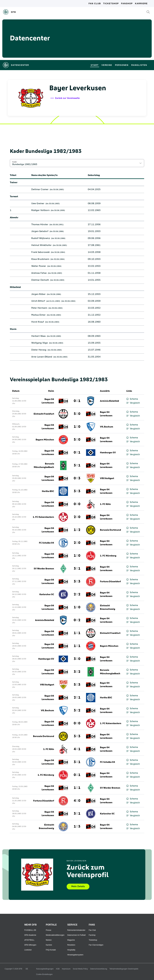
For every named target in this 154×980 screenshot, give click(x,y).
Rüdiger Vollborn (40, 210)
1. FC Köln (105, 504)
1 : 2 (77, 530)
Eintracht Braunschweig (108, 607)
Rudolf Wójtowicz (41, 238)
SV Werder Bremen (44, 569)
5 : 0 (77, 414)
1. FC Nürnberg (108, 556)
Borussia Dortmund (110, 530)
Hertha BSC (48, 491)
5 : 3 (77, 685)
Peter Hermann (39, 308)
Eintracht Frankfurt (44, 414)
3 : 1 (77, 465)
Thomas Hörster (40, 224)
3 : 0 (77, 659)
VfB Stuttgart (107, 478)
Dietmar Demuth (40, 280)
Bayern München (45, 440)
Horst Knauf (38, 322)
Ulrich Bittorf (38, 301)
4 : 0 (77, 801)
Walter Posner (39, 266)
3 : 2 (77, 672)
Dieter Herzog (39, 350)
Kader (15, 162)
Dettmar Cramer (40, 189)
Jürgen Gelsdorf (40, 231)
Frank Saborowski (40, 252)
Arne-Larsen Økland (42, 357)
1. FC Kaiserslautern (43, 517)
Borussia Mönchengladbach (44, 465)
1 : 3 (77, 827)
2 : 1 (77, 698)
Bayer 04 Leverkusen (48, 401)
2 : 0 (77, 517)
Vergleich (133, 403)
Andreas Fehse (39, 273)
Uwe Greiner (38, 203)
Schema (132, 399)
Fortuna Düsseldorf (110, 582)
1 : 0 (77, 427)
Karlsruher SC (47, 594)
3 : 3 (77, 491)
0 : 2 (77, 620)
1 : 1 (77, 633)
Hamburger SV (108, 453)
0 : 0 (77, 504)
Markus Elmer (38, 315)
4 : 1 (77, 749)
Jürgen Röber (38, 294)
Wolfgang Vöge (40, 343)
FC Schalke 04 (47, 543)
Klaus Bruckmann (40, 259)
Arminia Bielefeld (109, 401)
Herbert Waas (38, 336)
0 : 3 (77, 478)
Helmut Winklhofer (41, 245)
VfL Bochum (107, 427)
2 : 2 (77, 594)
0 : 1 (77, 401)
